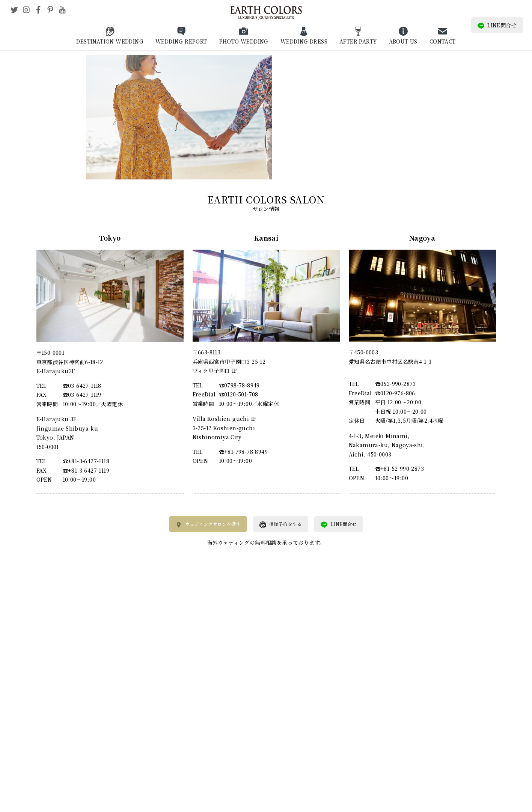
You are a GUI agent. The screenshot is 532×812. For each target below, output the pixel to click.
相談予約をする (281, 524)
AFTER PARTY (358, 41)
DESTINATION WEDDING (110, 41)
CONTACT (443, 41)
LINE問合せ (497, 25)
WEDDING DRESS (304, 41)
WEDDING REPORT (181, 41)
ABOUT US (403, 41)
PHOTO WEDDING (244, 41)
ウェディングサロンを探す (208, 524)
